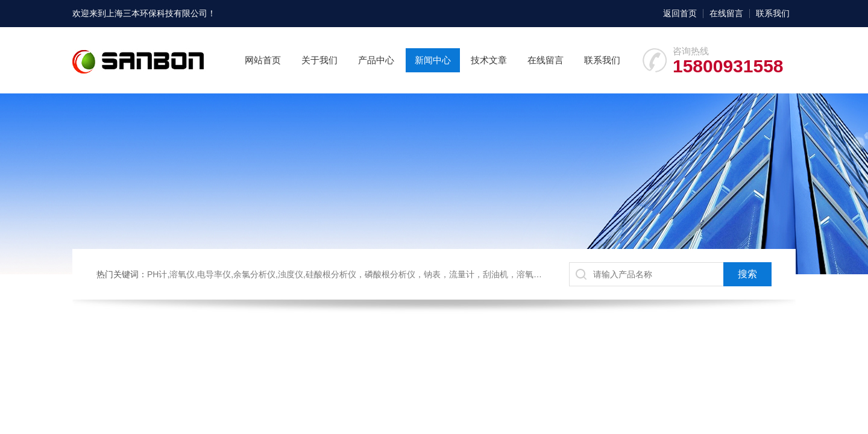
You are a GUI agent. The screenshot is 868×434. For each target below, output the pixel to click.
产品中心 (376, 60)
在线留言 (726, 13)
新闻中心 (433, 60)
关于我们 (319, 60)
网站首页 (263, 60)
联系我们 (773, 13)
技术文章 (489, 60)
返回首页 (680, 13)
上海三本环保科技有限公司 (157, 13)
